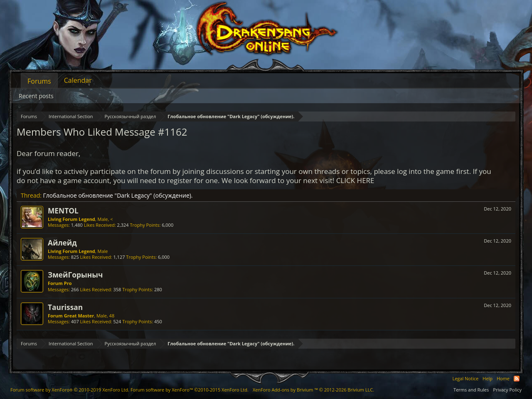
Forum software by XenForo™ (190, 390)
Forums (39, 81)
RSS (517, 379)
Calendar (78, 80)
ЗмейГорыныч (75, 275)
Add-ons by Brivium (313, 390)
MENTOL (63, 211)
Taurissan (65, 307)
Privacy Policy (507, 390)
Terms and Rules (471, 390)
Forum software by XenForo (70, 390)
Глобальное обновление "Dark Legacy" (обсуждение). (118, 195)
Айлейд (62, 243)
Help (488, 378)
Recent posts (36, 96)
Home (503, 378)
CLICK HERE (355, 180)
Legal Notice (465, 378)
